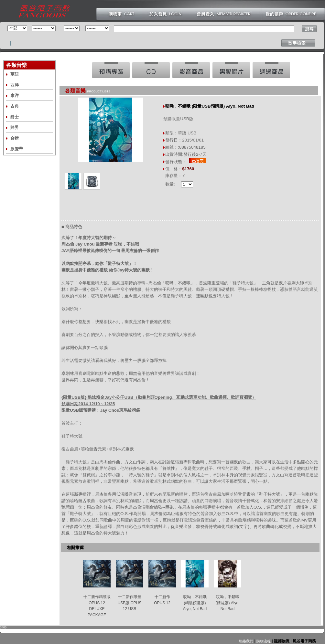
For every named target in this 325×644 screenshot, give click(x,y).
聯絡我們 (246, 641)
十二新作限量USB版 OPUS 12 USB (129, 603)
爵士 (15, 117)
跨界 (15, 127)
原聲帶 (17, 149)
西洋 (15, 85)
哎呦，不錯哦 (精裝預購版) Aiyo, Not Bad (195, 603)
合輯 (15, 138)
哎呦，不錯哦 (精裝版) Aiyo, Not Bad (227, 603)
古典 (15, 106)
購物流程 (263, 641)
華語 (15, 74)
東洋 (15, 95)
